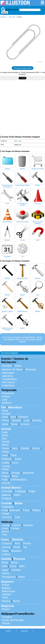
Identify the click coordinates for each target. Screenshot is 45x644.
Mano (21, 577)
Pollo (5, 480)
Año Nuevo (8, 382)
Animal (6, 429)
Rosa (5, 411)
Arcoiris (25, 424)
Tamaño (16, 420)
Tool (10, 17)
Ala (25, 547)
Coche (6, 525)
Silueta (6, 623)
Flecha (27, 543)
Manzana (15, 510)
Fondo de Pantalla (13, 620)
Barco (5, 531)
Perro (5, 435)
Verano (6, 396)
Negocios (8, 606)
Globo (17, 547)
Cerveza (7, 517)
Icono (5, 539)
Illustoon (3, 17)
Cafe (17, 517)
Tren (4, 535)
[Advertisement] (22, 109)
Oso (4, 439)
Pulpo (32, 491)
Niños (14, 562)
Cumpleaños (9, 379)
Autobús (28, 525)
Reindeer (31, 369)
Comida (6, 503)
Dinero (6, 609)
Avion (5, 528)
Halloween (8, 373)
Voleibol (6, 594)
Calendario (8, 385)
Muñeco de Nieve (12, 369)
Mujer (5, 570)
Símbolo (17, 539)
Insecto (6, 483)
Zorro (15, 463)
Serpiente (28, 473)
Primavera (8, 393)
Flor (4, 407)
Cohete (15, 528)
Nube (5, 424)
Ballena (6, 495)
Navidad (7, 366)
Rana (5, 473)
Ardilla (6, 463)
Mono (5, 445)
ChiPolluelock (19, 480)
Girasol (6, 414)
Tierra (5, 420)
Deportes (7, 582)
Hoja (13, 417)
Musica (6, 601)
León (5, 455)
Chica (13, 566)
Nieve (14, 424)
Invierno (7, 403)
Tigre (13, 455)
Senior (6, 573)
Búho (15, 476)
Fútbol (6, 585)
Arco (17, 543)
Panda (6, 442)
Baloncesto (8, 591)
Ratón (5, 469)
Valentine (7, 376)
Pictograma (9, 577)
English (8, 631)
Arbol (5, 417)
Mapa (5, 551)
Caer (5, 400)
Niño (5, 566)
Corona (6, 547)
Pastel (6, 514)
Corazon (7, 543)
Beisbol (6, 588)
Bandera (16, 551)
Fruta (5, 510)
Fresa (26, 510)
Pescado (7, 491)
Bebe (5, 562)
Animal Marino (11, 488)
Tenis (5, 598)
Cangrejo (20, 491)
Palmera (23, 417)
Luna (27, 420)
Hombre (16, 570)
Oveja (5, 452)
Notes (16, 601)
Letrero (6, 554)
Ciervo (36, 448)
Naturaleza (15, 407)
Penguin (7, 498)
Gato (5, 432)
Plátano (37, 510)
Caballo (25, 448)
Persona (19, 559)
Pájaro (6, 476)
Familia (6, 559)
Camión (16, 525)
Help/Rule (24, 631)
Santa (18, 366)
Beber (19, 503)
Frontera (7, 617)
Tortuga (15, 473)
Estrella (37, 420)
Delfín (17, 495)
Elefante (7, 459)
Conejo (6, 466)
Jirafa (18, 459)
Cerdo (5, 448)
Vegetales (8, 507)
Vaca (15, 448)
